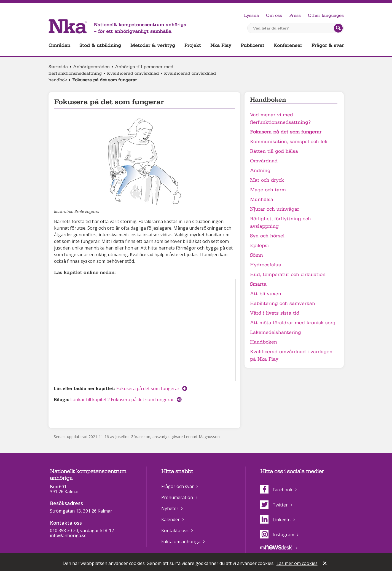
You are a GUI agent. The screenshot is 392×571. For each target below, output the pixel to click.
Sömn (257, 255)
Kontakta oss (175, 530)
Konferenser (288, 45)
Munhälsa (262, 199)
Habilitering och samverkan (283, 303)
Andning (260, 171)
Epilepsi (259, 246)
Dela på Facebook (57, 419)
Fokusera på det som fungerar (148, 388)
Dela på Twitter (66, 419)
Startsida (58, 67)
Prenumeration (177, 497)
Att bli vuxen (266, 294)
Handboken (264, 342)
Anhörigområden (91, 67)
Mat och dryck (267, 180)
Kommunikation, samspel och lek (289, 142)
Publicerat (253, 45)
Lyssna (251, 15)
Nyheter (170, 508)
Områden (59, 45)
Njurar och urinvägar (275, 209)
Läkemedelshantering (276, 332)
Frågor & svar (328, 45)
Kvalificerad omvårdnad (133, 73)
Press (295, 15)
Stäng (325, 564)
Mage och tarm (268, 190)
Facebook (276, 490)
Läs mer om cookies (297, 563)
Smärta (258, 284)
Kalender (171, 519)
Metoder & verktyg (153, 45)
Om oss (274, 15)
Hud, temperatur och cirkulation (288, 274)
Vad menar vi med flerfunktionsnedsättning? (280, 119)
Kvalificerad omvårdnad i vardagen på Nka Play (291, 355)
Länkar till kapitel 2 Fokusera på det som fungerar (122, 400)
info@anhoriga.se (68, 535)
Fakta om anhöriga (181, 541)
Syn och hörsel (267, 236)
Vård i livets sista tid (275, 313)
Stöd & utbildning (100, 45)
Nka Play (221, 45)
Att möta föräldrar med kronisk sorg (293, 323)
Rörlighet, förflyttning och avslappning (280, 222)
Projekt (193, 45)
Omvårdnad (264, 161)
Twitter (274, 505)
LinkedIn (275, 520)
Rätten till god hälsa (274, 151)
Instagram (277, 535)
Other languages (326, 15)
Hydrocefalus (265, 265)
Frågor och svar (178, 486)
